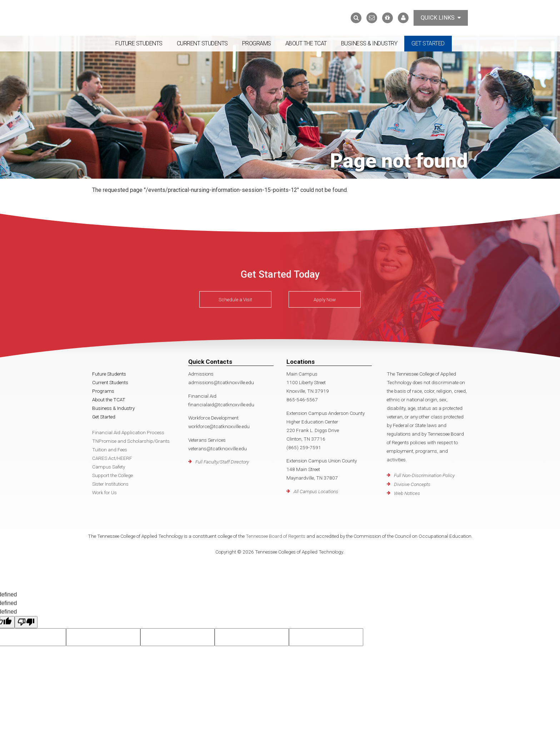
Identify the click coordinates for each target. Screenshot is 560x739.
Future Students (139, 43)
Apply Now (325, 299)
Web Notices (407, 493)
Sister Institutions (110, 484)
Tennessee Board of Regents (276, 536)
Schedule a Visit (235, 299)
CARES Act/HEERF (112, 458)
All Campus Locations (316, 491)
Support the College (112, 475)
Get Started (428, 43)
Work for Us (104, 492)
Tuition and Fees (110, 450)
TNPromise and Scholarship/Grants (131, 441)
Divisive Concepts (412, 484)
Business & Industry (369, 43)
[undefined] (26, 622)
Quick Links (441, 18)
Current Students (202, 43)
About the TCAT (306, 43)
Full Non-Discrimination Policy (424, 475)
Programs (257, 43)
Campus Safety (109, 467)
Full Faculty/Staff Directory (222, 462)
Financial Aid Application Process (128, 432)
